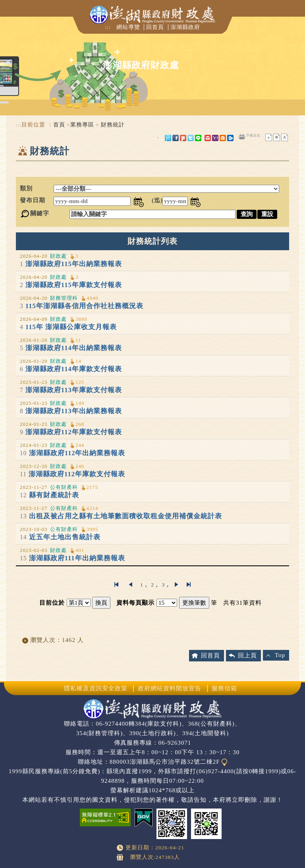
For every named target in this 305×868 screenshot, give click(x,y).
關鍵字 (40, 213)
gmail (208, 138)
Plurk (183, 138)
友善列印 (242, 137)
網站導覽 (128, 27)
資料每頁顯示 (135, 603)
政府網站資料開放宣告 (170, 688)
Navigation (13, 12)
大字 (285, 137)
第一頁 (116, 584)
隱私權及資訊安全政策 (96, 688)
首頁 (59, 125)
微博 (168, 138)
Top (280, 655)
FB (176, 138)
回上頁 (247, 655)
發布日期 (33, 200)
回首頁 (155, 27)
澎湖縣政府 (185, 27)
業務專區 (82, 125)
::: (108, 27)
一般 (277, 137)
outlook (230, 138)
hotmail (223, 138)
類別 (26, 188)
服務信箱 (224, 688)
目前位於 (52, 603)
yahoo (215, 138)
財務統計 (113, 125)
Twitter (191, 138)
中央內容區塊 (35, 169)
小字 (269, 137)
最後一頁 (189, 584)
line (198, 138)
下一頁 (177, 584)
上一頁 (130, 584)
